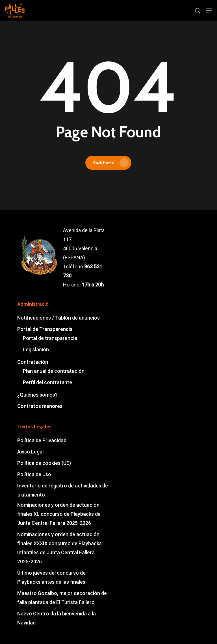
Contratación (33, 362)
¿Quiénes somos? (37, 395)
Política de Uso (34, 474)
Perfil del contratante (47, 382)
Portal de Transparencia (45, 329)
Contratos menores (40, 406)
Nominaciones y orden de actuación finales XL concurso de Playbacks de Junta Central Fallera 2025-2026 (59, 514)
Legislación (36, 349)
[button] (209, 10)
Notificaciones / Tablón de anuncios (58, 318)
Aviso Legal (30, 452)
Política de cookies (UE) (44, 463)
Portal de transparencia (50, 338)
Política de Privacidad (42, 440)
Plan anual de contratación (54, 371)
